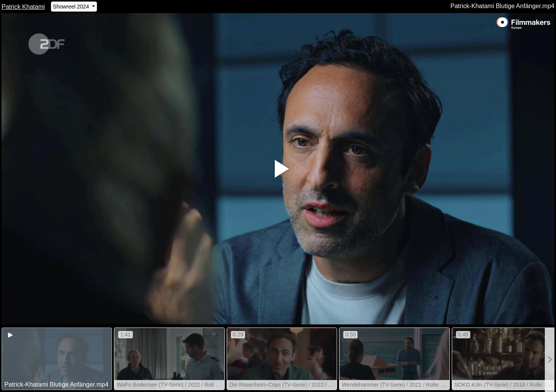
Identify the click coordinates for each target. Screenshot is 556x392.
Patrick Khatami (23, 7)
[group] (57, 359)
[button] (550, 360)
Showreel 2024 (72, 7)
